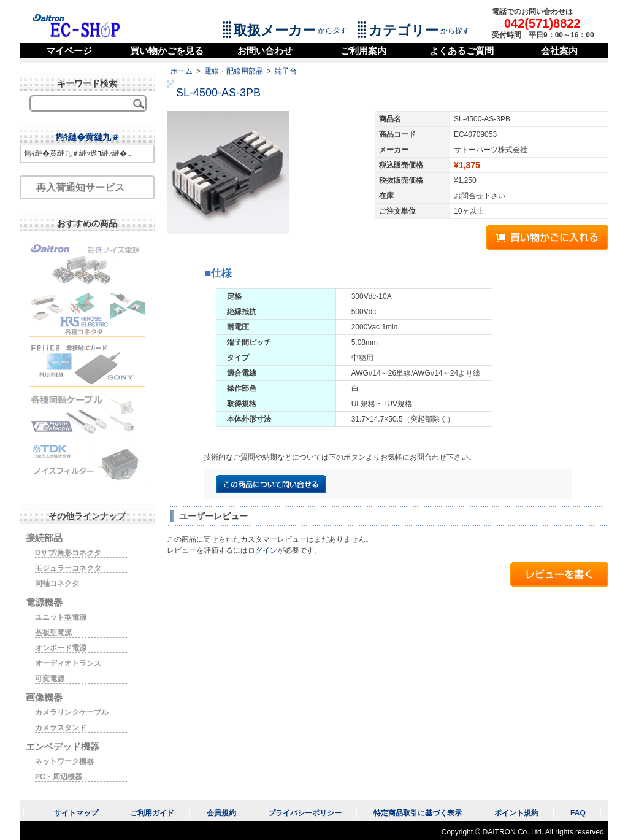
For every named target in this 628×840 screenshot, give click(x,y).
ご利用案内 (363, 51)
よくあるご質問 (461, 51)
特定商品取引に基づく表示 (418, 813)
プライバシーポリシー (305, 813)
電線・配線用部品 (234, 71)
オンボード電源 (61, 648)
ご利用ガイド (152, 813)
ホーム (182, 71)
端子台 (286, 71)
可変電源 (50, 679)
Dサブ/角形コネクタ (68, 553)
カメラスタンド (61, 728)
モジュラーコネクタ (68, 568)
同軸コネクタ (57, 584)
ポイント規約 (516, 813)
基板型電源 (53, 633)
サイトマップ (76, 813)
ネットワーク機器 (64, 761)
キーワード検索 (87, 83)
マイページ (69, 51)
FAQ (578, 813)
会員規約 (221, 813)
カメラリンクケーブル (72, 712)
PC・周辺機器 (59, 777)
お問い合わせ (265, 51)
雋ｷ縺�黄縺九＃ (87, 137)
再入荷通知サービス (80, 187)
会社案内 (559, 51)
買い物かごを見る (167, 51)
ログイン (262, 550)
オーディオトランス (68, 663)
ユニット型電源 (61, 617)
